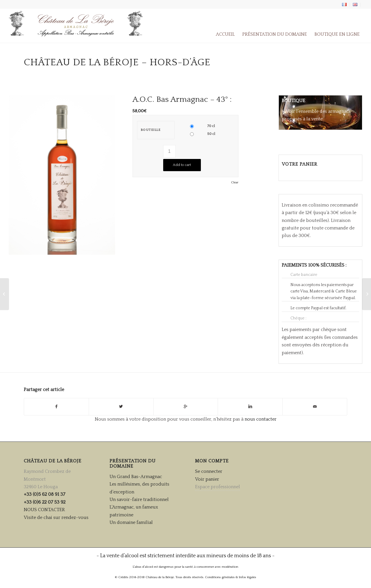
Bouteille (151, 130)
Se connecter (209, 471)
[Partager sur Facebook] (56, 407)
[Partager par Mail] (315, 407)
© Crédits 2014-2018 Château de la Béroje (144, 577)
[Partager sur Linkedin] (250, 407)
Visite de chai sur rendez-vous (56, 518)
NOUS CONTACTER (44, 510)
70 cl (211, 126)
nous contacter (261, 419)
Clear (235, 183)
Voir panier (207, 479)
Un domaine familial (131, 522)
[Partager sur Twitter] (121, 407)
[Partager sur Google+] (186, 407)
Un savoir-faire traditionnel (139, 500)
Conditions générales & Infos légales (231, 577)
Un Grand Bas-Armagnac (136, 477)
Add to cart (182, 165)
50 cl (211, 134)
